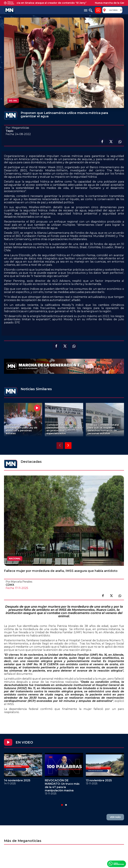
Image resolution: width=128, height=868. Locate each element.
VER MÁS (115, 817)
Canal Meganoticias (116, 864)
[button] (62, 805)
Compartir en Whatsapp (120, 142)
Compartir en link (120, 596)
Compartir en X (111, 142)
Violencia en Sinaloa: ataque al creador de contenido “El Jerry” (50, 3)
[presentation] (60, 446)
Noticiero (98, 10)
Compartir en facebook (102, 142)
